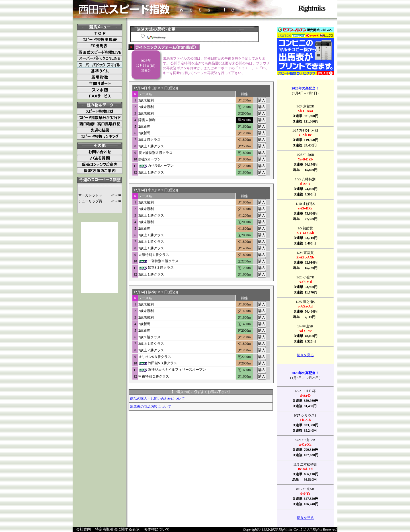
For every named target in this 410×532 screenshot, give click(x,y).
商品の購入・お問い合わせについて (157, 399)
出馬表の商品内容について (151, 407)
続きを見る (305, 355)
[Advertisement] (100, 257)
